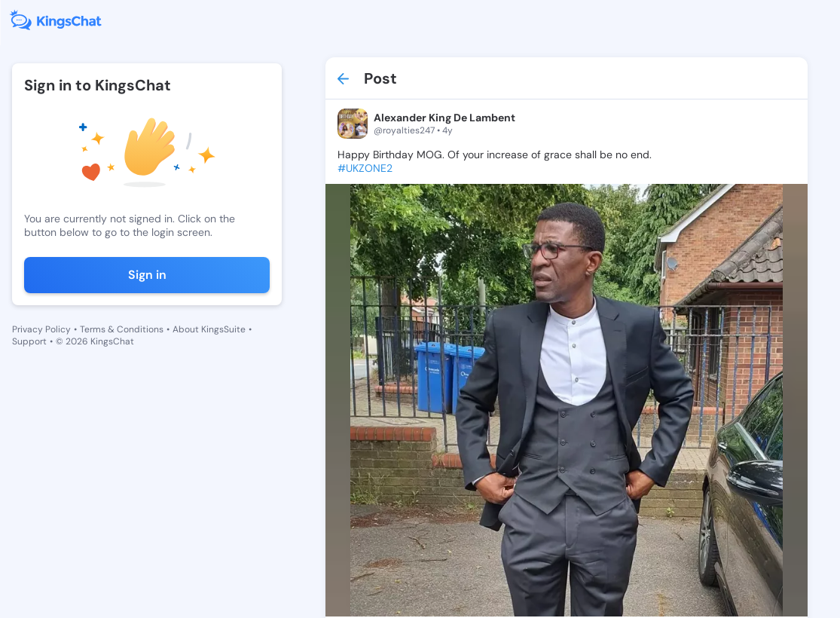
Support (29, 341)
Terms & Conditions (122, 329)
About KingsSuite (209, 329)
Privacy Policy (41, 329)
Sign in (147, 275)
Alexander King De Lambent (444, 118)
